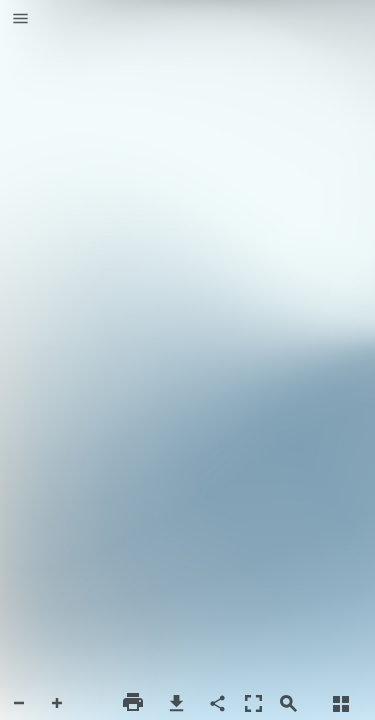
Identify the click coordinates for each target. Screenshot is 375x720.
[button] (20, 20)
